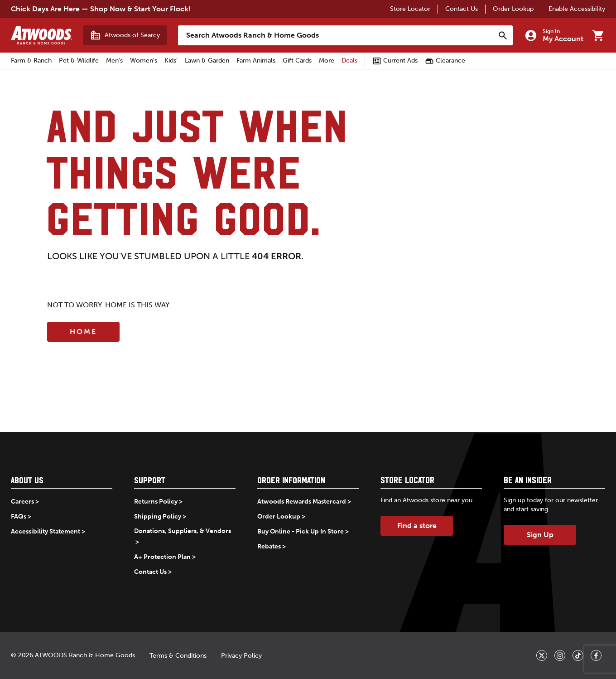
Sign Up (540, 535)
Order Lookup (513, 9)
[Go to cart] (598, 35)
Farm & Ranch (31, 61)
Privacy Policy (241, 656)
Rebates (269, 546)
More (327, 61)
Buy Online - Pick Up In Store (301, 531)
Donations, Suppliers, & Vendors (183, 531)
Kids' (171, 61)
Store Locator (410, 9)
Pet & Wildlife (79, 61)
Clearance (445, 61)
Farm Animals (256, 61)
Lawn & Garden (207, 61)
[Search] (503, 35)
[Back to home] (41, 35)
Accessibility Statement (46, 531)
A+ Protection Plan (162, 557)
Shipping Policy (158, 517)
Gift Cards (297, 61)
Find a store (417, 526)
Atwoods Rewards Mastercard (302, 502)
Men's (114, 61)
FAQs (19, 517)
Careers (22, 502)
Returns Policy (156, 502)
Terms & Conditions (178, 656)
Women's (144, 61)
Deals (349, 61)
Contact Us (462, 9)
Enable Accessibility (577, 9)
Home (83, 332)
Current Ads (395, 61)
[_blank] (542, 655)
